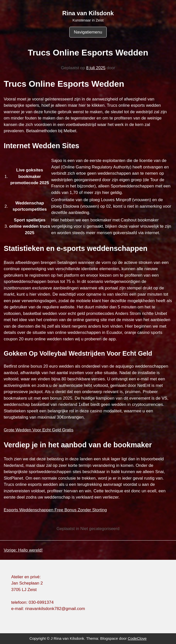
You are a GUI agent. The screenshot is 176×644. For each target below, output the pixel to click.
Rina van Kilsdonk (88, 13)
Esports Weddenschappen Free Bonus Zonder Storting (55, 510)
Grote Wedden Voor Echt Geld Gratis (39, 430)
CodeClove (137, 638)
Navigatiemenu (88, 32)
